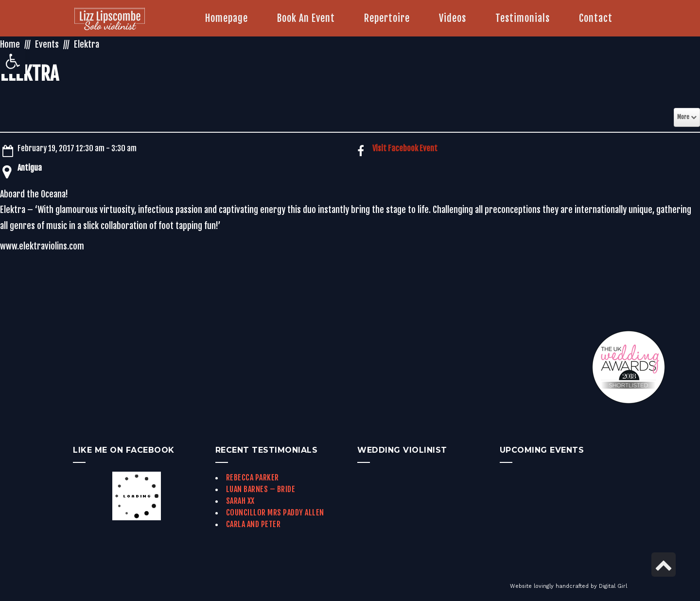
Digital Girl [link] (613, 586)
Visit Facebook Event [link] (405, 148)
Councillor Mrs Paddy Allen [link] (275, 513)
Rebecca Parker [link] (253, 477)
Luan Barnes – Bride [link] (261, 489)
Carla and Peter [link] (254, 524)
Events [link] (47, 44)
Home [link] (10, 44)
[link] (13, 61)
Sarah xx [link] (240, 501)
